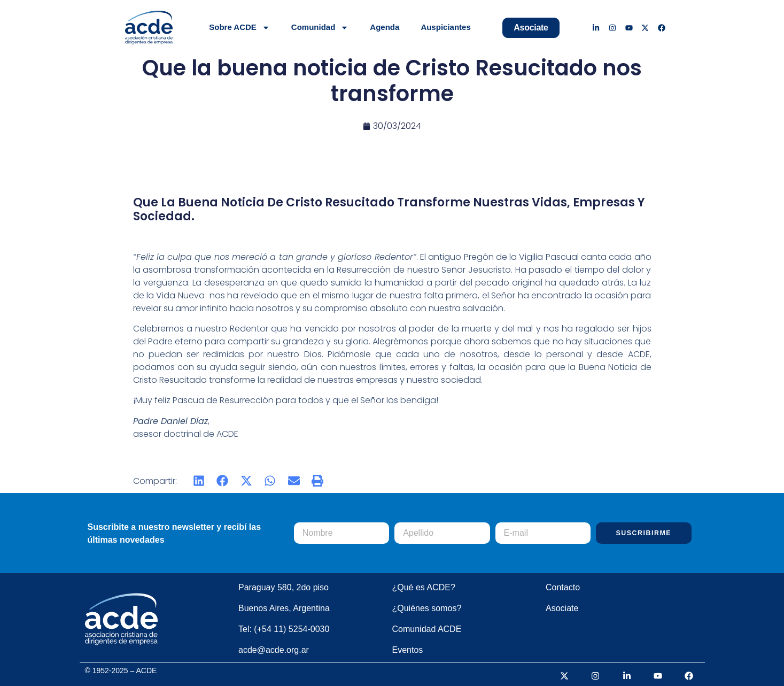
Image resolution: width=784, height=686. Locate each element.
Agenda (385, 27)
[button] (199, 481)
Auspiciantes (445, 27)
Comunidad (320, 28)
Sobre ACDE (239, 28)
